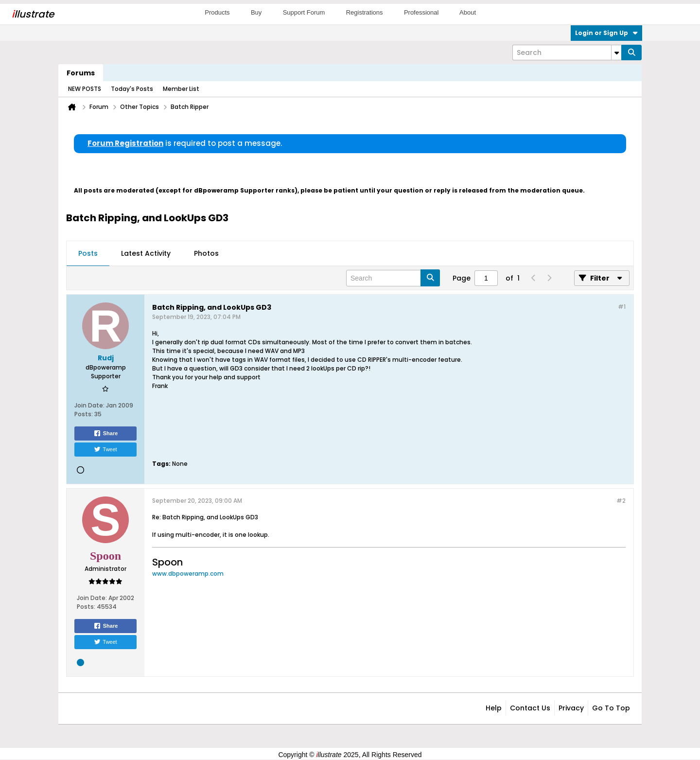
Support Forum (304, 12)
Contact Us (530, 708)
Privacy (571, 708)
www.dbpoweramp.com (188, 574)
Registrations (365, 12)
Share (106, 433)
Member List (181, 89)
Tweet (105, 449)
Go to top (611, 708)
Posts (88, 253)
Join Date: (89, 405)
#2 (621, 501)
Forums (81, 73)
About (468, 12)
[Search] (567, 53)
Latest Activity (146, 253)
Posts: (84, 414)
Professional (421, 12)
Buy (256, 12)
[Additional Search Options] (616, 53)
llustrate (33, 14)
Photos (206, 253)
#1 (622, 307)
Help (494, 708)
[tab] (88, 254)
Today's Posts (132, 89)
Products (217, 12)
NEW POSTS (85, 89)
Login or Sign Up (606, 33)
